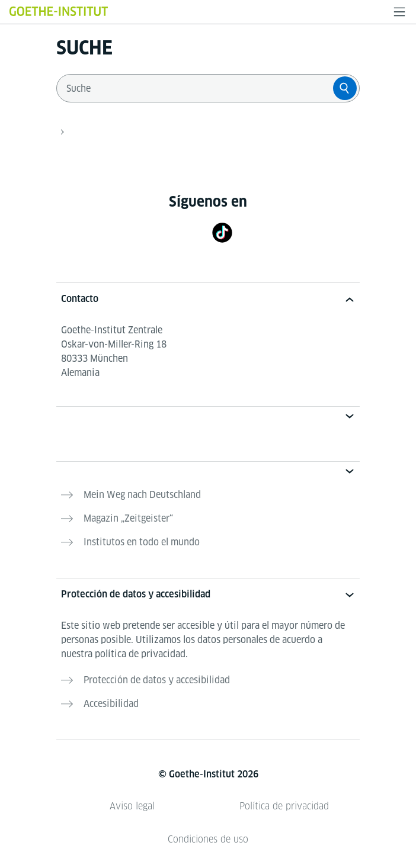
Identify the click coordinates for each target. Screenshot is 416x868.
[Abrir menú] (399, 12)
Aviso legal (132, 806)
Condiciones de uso (208, 839)
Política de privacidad (284, 806)
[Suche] (345, 88)
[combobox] (197, 88)
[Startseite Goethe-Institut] (59, 11)
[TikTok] (222, 232)
